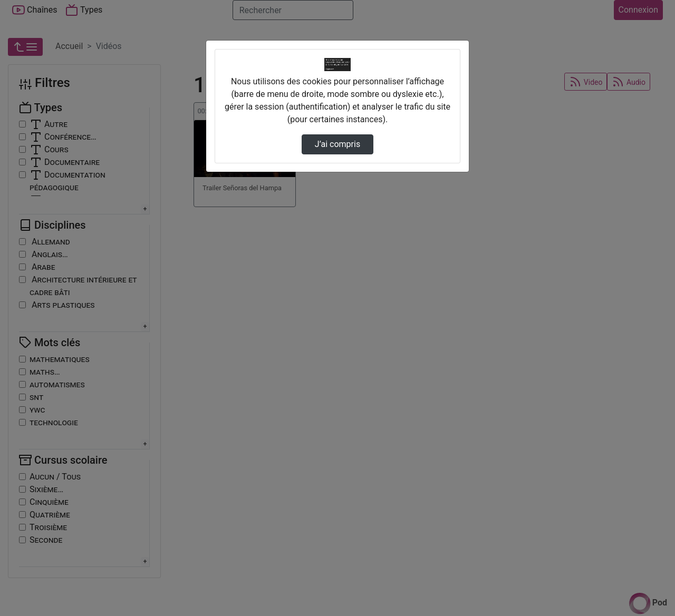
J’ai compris (337, 144)
